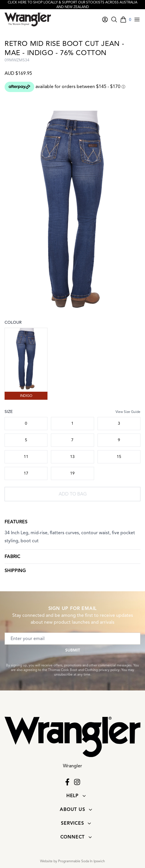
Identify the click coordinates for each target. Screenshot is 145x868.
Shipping (15, 571)
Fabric (12, 557)
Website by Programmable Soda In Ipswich (72, 861)
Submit (73, 650)
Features (16, 522)
